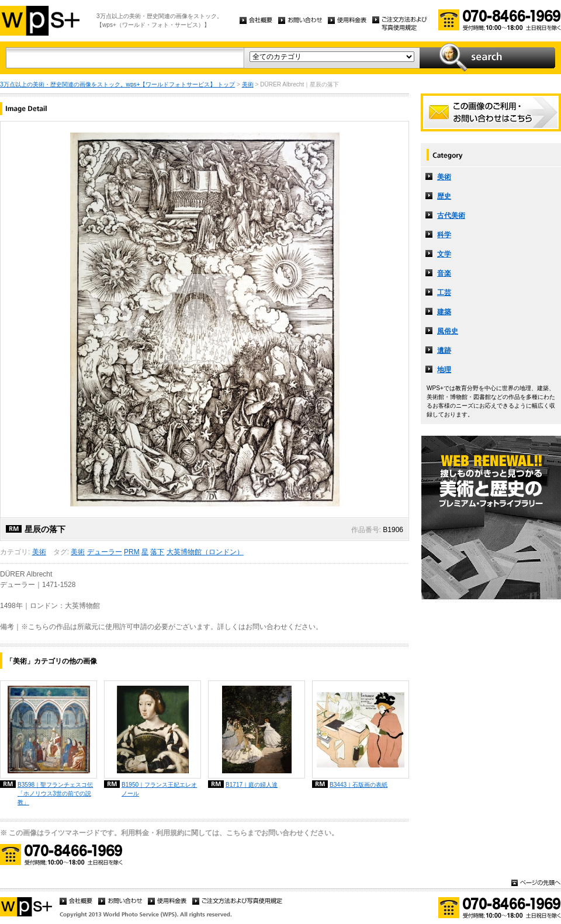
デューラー (105, 552)
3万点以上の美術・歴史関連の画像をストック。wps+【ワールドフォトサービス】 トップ (117, 84)
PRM (132, 552)
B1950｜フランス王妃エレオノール (159, 789)
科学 (444, 235)
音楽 (444, 273)
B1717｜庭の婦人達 (252, 785)
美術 (248, 84)
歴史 (444, 196)
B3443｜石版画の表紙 (359, 785)
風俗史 (448, 331)
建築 (444, 312)
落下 (157, 552)
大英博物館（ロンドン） (205, 552)
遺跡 (444, 350)
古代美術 (451, 216)
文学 (444, 254)
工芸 (444, 293)
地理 (444, 370)
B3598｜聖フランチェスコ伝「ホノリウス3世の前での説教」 (55, 793)
